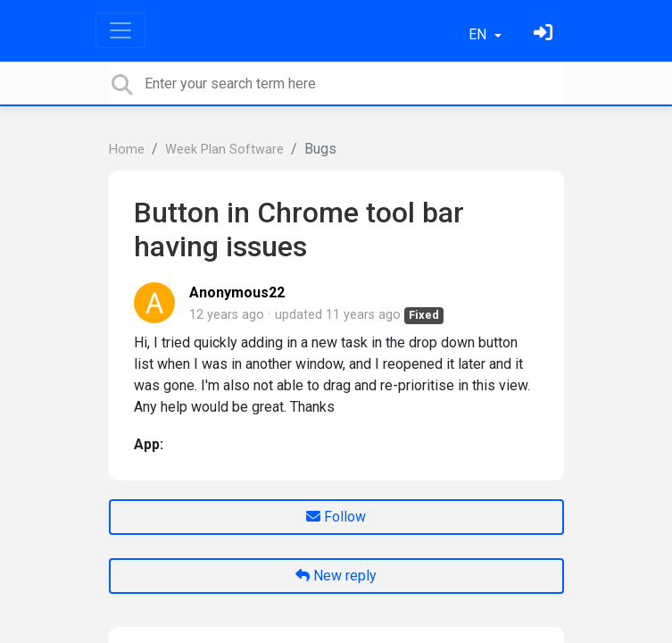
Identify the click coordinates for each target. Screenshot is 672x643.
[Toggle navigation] (120, 30)
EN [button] (479, 34)
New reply (336, 576)
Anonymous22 (237, 292)
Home (127, 150)
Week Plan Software (224, 150)
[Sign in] (545, 34)
